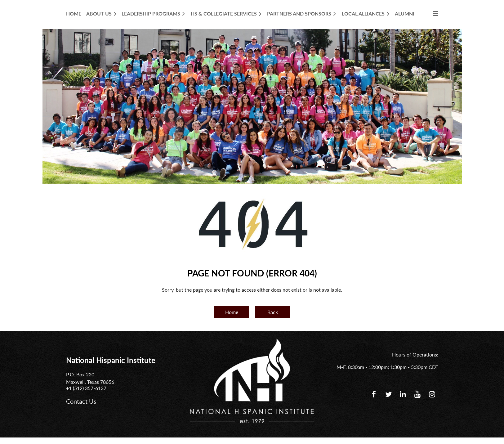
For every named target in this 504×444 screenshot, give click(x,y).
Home (232, 312)
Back (273, 312)
